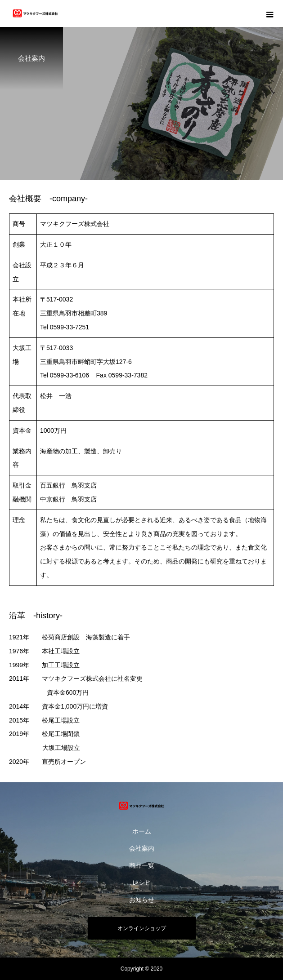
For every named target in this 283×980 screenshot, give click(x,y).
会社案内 (142, 848)
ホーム (142, 831)
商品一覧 (142, 865)
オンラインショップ (142, 928)
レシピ (142, 882)
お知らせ (142, 900)
